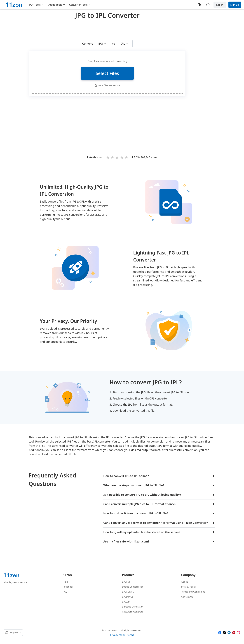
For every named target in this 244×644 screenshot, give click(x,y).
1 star (108, 157)
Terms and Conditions (193, 592)
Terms (130, 635)
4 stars (122, 157)
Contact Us (187, 597)
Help (65, 582)
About (184, 582)
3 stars (117, 157)
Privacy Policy (189, 587)
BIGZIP (126, 602)
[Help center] (208, 5)
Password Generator (133, 612)
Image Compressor (133, 587)
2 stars (113, 157)
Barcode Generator (132, 607)
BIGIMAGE (128, 597)
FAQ (65, 592)
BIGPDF (126, 582)
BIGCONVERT (129, 592)
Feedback (68, 587)
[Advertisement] (107, 29)
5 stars (127, 157)
